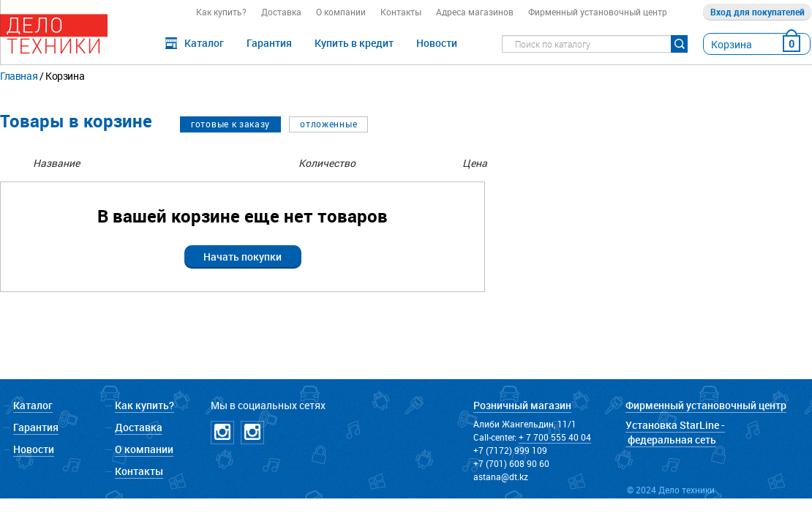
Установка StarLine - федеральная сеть (675, 432)
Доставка (281, 12)
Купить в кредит (354, 43)
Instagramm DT (222, 433)
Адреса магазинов (475, 12)
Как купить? (221, 12)
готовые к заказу (230, 124)
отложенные (328, 124)
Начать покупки (243, 257)
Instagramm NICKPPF (252, 433)
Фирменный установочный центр (598, 12)
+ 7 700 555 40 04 (555, 437)
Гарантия (269, 43)
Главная (19, 76)
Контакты (401, 12)
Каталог (204, 43)
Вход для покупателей (758, 12)
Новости (437, 43)
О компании (341, 12)
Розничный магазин (522, 405)
